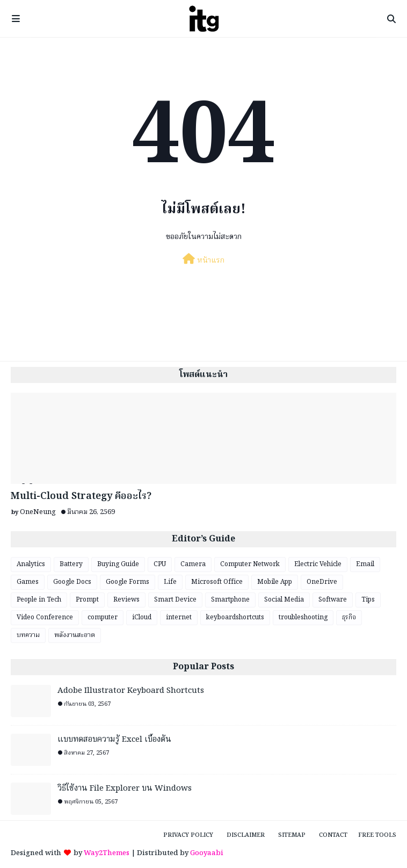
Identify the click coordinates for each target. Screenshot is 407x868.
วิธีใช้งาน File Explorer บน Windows (125, 789)
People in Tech (39, 600)
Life (170, 582)
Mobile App (275, 582)
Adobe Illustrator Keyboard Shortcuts (131, 691)
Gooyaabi (207, 853)
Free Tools (377, 835)
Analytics (31, 564)
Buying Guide (118, 564)
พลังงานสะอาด (75, 635)
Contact (333, 835)
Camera (193, 564)
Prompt (87, 600)
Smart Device (175, 600)
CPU (160, 564)
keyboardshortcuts (235, 617)
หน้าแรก (203, 260)
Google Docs (72, 582)
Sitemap (292, 835)
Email (365, 564)
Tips (368, 600)
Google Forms (128, 582)
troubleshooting (303, 617)
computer (103, 617)
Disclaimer (246, 835)
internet (179, 617)
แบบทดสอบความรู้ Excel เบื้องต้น (114, 740)
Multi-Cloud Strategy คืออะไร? (81, 497)
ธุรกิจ (349, 617)
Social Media (284, 600)
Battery (71, 564)
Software (333, 600)
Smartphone (230, 600)
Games (28, 582)
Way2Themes (107, 853)
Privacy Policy (188, 835)
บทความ (28, 635)
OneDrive (322, 582)
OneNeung (38, 512)
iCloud (142, 617)
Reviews (126, 600)
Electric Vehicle (318, 564)
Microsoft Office (217, 582)
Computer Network (250, 564)
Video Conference (45, 617)
